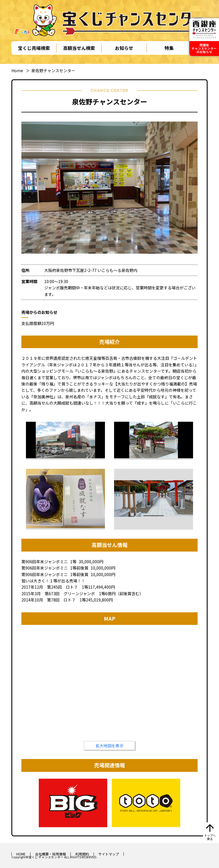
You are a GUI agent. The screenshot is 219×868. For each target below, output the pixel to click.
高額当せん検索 (79, 48)
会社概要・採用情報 (50, 854)
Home (17, 70)
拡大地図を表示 (109, 746)
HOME (21, 854)
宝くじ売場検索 (34, 48)
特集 (169, 48)
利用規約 (82, 854)
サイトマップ (109, 854)
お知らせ (124, 48)
